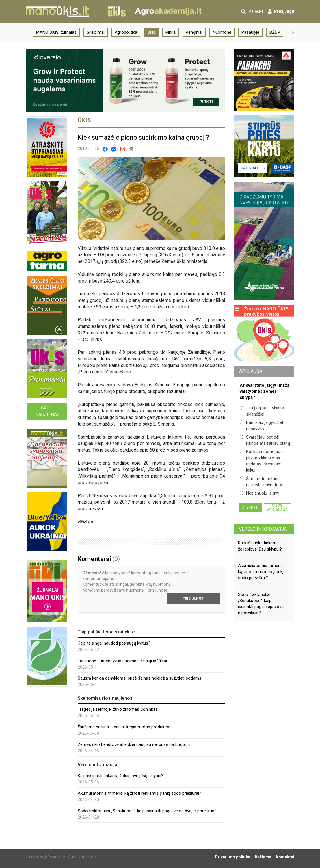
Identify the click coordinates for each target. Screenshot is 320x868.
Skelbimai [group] (96, 32)
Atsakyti (250, 508)
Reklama (263, 857)
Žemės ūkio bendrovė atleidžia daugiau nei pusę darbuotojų (134, 744)
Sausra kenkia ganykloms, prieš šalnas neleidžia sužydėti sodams (139, 678)
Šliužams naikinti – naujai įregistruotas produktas (124, 727)
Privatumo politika (233, 857)
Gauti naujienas (48, 411)
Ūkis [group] (151, 32)
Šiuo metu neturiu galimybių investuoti (262, 482)
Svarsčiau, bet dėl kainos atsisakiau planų (265, 440)
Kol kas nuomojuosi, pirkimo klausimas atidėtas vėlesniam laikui (262, 461)
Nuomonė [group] (222, 32)
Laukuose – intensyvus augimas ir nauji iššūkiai (122, 661)
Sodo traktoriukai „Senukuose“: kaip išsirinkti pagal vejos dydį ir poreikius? (147, 811)
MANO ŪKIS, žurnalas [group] (56, 32)
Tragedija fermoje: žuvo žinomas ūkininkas (118, 709)
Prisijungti (194, 598)
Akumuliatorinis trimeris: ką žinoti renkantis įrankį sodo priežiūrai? (139, 793)
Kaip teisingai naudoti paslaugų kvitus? (114, 643)
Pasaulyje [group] (250, 32)
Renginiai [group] (194, 32)
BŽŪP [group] (275, 32)
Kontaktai (285, 857)
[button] (27, 32)
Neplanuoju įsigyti (259, 493)
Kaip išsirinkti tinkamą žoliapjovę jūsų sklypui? (121, 776)
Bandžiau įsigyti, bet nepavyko (262, 425)
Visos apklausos (277, 508)
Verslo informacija (263, 529)
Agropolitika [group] (126, 32)
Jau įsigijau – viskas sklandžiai (262, 411)
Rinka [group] (171, 32)
